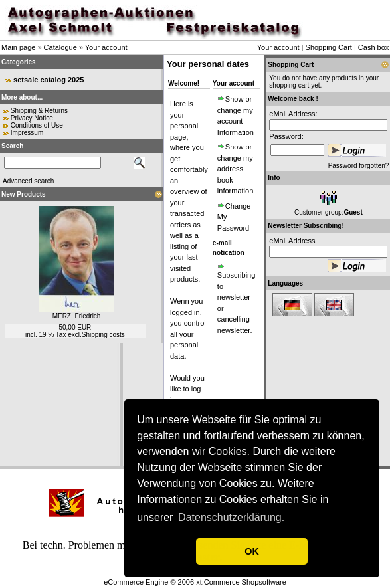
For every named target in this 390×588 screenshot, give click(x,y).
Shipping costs (103, 335)
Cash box (373, 47)
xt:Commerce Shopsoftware (241, 582)
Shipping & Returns (39, 111)
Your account (106, 47)
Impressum (27, 133)
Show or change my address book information (235, 169)
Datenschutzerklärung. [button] (231, 517)
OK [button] (252, 551)
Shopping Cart (329, 47)
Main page (18, 47)
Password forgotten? (359, 166)
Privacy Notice (32, 118)
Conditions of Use (37, 125)
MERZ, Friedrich (77, 316)
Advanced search (28, 181)
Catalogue (60, 47)
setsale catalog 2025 (49, 80)
